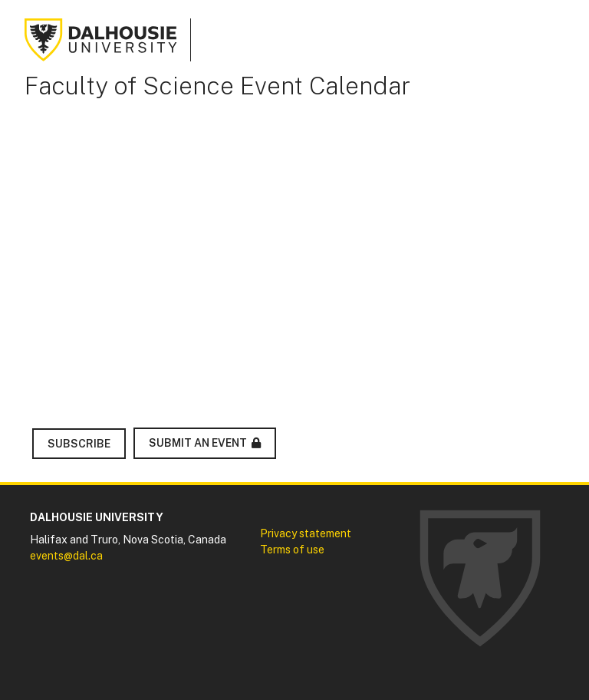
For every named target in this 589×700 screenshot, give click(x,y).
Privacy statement (306, 533)
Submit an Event (198, 443)
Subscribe (79, 444)
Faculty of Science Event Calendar (217, 86)
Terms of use (292, 550)
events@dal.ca (66, 556)
